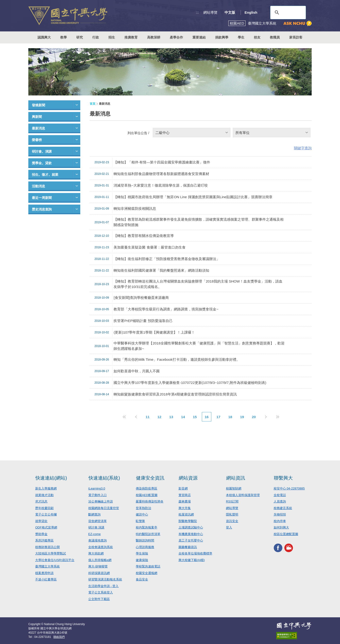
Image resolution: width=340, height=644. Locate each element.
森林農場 (185, 501)
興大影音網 (289, 548)
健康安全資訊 (150, 478)
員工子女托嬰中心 (191, 540)
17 (219, 417)
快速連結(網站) (51, 478)
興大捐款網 (96, 553)
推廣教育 (131, 37)
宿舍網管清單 (98, 521)
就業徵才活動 (44, 495)
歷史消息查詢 (42, 209)
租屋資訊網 (186, 514)
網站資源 (188, 478)
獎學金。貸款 (42, 163)
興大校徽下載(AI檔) (192, 560)
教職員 (275, 37)
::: (198, 12)
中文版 (230, 12)
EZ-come (95, 534)
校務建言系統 (283, 508)
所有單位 (242, 133)
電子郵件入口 (98, 495)
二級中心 (162, 133)
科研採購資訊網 (99, 573)
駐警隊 (140, 521)
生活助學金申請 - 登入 (104, 586)
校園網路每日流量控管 (104, 508)
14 (183, 417)
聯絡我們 (59, 637)
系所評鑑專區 (44, 540)
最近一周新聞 (42, 198)
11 (148, 417)
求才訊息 (41, 501)
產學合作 (176, 37)
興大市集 (185, 508)
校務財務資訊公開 (47, 547)
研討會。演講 (42, 151)
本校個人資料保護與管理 (243, 495)
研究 (80, 37)
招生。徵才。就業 (45, 175)
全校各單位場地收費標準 (195, 553)
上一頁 (136, 417)
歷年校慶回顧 (44, 508)
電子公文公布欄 (46, 514)
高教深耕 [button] (154, 37)
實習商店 (185, 495)
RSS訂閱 (232, 501)
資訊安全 (232, 521)
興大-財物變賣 (98, 566)
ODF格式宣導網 (46, 527)
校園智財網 (234, 488)
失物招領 (280, 514)
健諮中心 (142, 514)
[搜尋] (287, 13)
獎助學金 (41, 534)
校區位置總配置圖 (286, 534)
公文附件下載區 (99, 599)
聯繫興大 (283, 478)
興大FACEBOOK (278, 548)
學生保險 (142, 553)
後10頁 (277, 417)
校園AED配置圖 (147, 495)
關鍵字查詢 (303, 148)
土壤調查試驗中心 (191, 527)
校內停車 (280, 521)
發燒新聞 (38, 105)
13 (171, 417)
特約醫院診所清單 (148, 534)
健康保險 (142, 560)
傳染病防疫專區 (147, 488)
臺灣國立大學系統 (47, 566)
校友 (257, 37)
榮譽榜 (37, 140)
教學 (64, 37)
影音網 (183, 488)
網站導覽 (210, 12)
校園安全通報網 (147, 573)
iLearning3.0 (97, 488)
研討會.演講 (96, 527)
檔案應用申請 (44, 573)
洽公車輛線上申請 (101, 501)
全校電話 (280, 495)
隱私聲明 (232, 514)
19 (242, 417)
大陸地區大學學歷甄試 (51, 553)
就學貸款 (41, 521)
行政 (96, 37)
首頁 (93, 104)
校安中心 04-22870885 (289, 488)
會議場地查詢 (98, 540)
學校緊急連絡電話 (148, 566)
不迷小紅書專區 (46, 579)
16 (207, 417)
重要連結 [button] (199, 37)
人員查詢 (280, 501)
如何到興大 (281, 527)
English (251, 12)
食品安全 (142, 579)
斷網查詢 (94, 514)
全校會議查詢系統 (101, 547)
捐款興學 (222, 37)
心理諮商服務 (145, 547)
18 (230, 417)
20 (254, 417)
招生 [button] (112, 37)
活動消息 (38, 186)
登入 (229, 527)
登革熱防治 (143, 508)
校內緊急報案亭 (147, 527)
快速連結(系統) (104, 478)
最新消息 (38, 128)
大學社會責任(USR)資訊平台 (55, 560)
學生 (241, 37)
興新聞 (37, 117)
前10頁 (124, 417)
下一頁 (266, 417)
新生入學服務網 (46, 488)
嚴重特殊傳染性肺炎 (150, 501)
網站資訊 (236, 478)
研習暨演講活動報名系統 (105, 579)
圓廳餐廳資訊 (188, 547)
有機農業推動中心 (191, 534)
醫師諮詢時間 (145, 540)
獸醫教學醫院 (188, 521)
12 (159, 417)
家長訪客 (296, 37)
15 (195, 417)
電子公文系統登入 (101, 592)
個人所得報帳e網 (100, 560)
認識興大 (44, 37)
